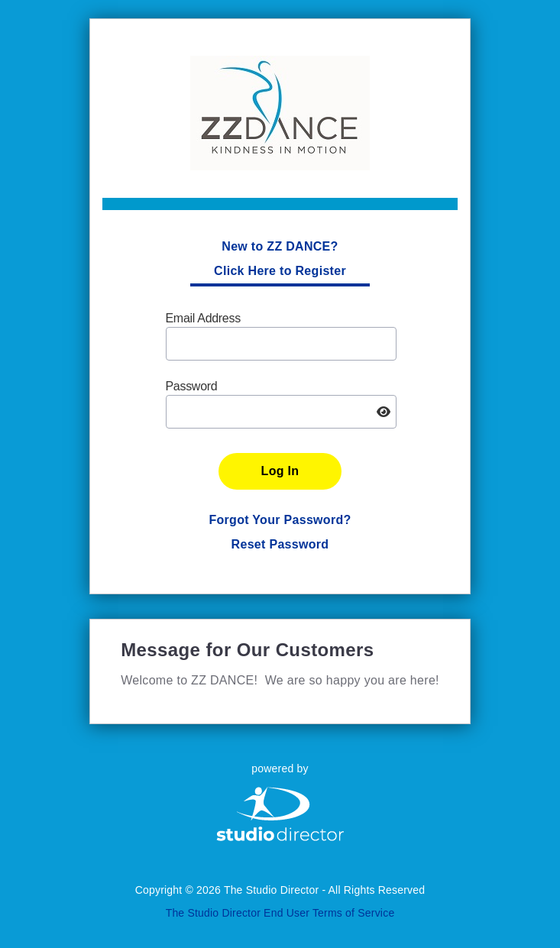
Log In (280, 471)
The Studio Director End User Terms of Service (280, 913)
